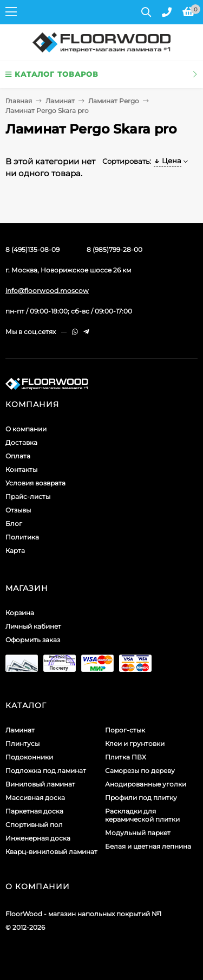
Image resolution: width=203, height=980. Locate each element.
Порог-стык (125, 730)
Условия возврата (35, 483)
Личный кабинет (33, 626)
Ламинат (60, 101)
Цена (168, 161)
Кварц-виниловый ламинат (51, 852)
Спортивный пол (34, 825)
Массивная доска (35, 798)
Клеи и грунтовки (135, 744)
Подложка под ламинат (46, 771)
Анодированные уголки (146, 784)
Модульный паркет (138, 833)
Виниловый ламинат (40, 784)
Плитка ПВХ (126, 757)
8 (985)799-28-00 (114, 249)
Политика (22, 537)
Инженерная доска (38, 838)
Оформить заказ (33, 640)
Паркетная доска (34, 811)
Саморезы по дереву (140, 771)
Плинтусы (22, 744)
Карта (15, 551)
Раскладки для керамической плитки (142, 815)
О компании (26, 429)
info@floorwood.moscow (47, 291)
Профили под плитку (141, 798)
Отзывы (18, 510)
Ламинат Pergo (114, 101)
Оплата (18, 456)
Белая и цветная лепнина (148, 846)
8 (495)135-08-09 (32, 249)
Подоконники (29, 757)
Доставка (21, 442)
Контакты (21, 469)
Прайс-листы (28, 496)
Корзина (20, 613)
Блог (14, 524)
